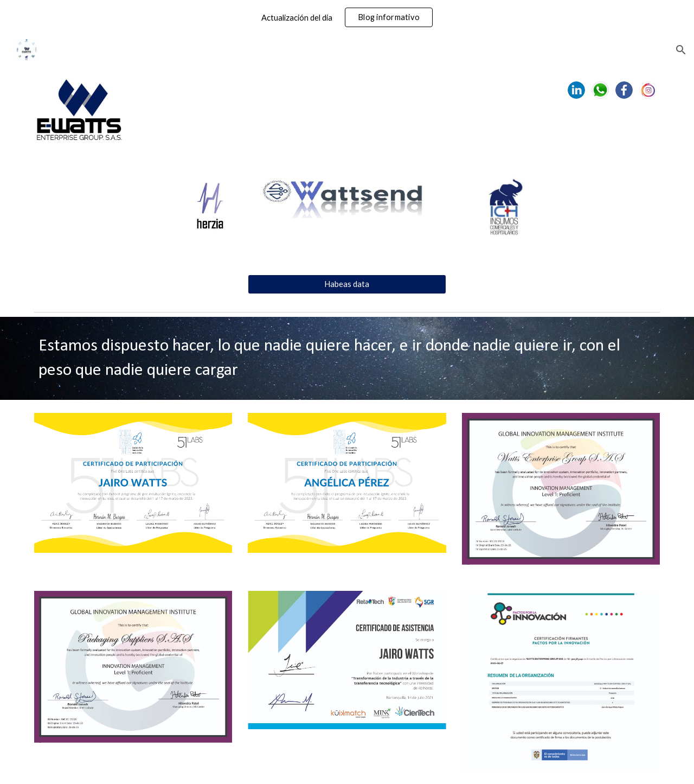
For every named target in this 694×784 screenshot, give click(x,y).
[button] (681, 50)
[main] (347, 359)
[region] (347, 17)
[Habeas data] (347, 284)
